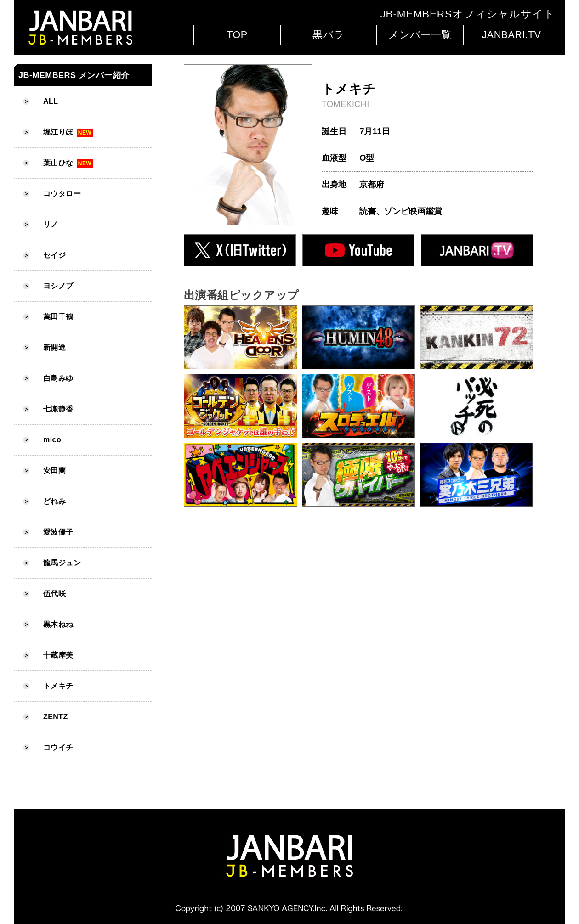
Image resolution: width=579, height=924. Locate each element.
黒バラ (328, 35)
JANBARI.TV (512, 35)
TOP (237, 35)
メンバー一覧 (420, 35)
